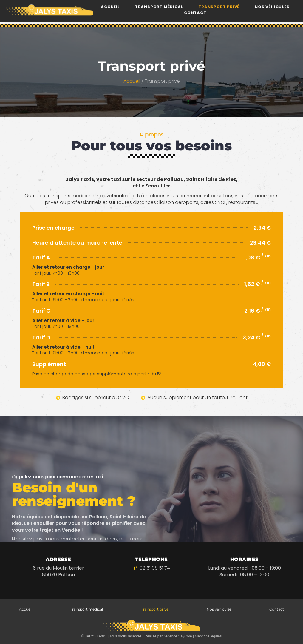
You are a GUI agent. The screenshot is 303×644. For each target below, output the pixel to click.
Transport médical (86, 609)
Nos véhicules (219, 609)
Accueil (132, 82)
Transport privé (155, 609)
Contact (195, 6)
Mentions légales (208, 636)
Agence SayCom (178, 636)
